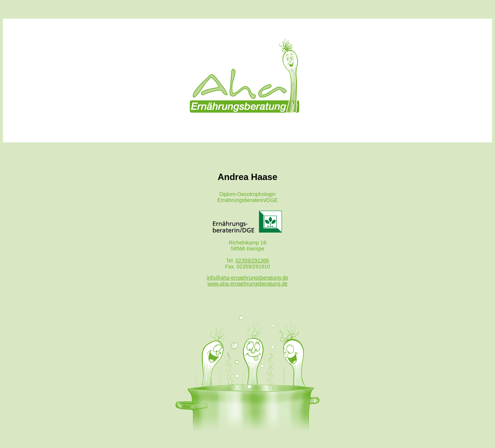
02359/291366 (253, 261)
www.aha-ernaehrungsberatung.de (247, 284)
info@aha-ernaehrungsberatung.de (247, 278)
